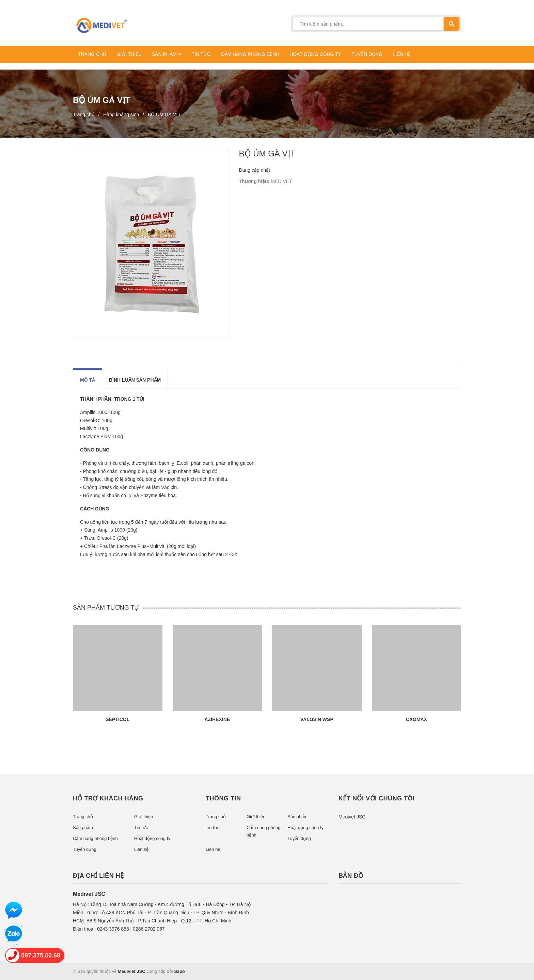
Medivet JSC (352, 817)
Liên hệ (141, 849)
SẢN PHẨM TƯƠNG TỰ (106, 608)
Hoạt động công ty (152, 838)
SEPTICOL (117, 719)
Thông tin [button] (223, 798)
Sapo (179, 971)
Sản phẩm (83, 828)
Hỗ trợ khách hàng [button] (108, 798)
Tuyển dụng (85, 849)
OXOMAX (417, 719)
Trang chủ (83, 817)
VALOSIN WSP (317, 719)
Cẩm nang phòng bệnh (95, 838)
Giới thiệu (144, 817)
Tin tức (141, 828)
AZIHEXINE (217, 719)
